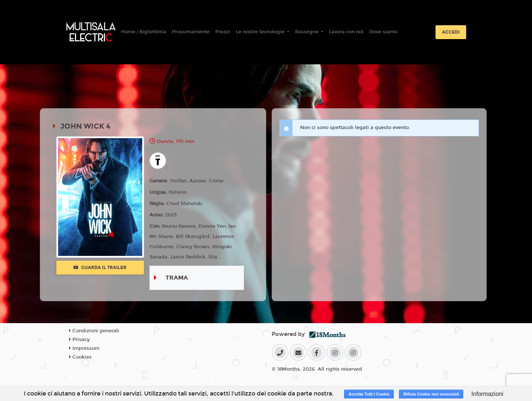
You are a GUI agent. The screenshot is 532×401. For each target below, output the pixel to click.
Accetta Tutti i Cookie (369, 394)
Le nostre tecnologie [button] (261, 32)
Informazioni (487, 394)
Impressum (84, 348)
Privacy (79, 340)
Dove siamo (383, 32)
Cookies (80, 357)
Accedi (451, 32)
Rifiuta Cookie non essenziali (431, 394)
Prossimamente (191, 32)
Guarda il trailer (100, 268)
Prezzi (223, 32)
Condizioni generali (94, 331)
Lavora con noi (346, 32)
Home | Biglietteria (144, 32)
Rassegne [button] (307, 32)
